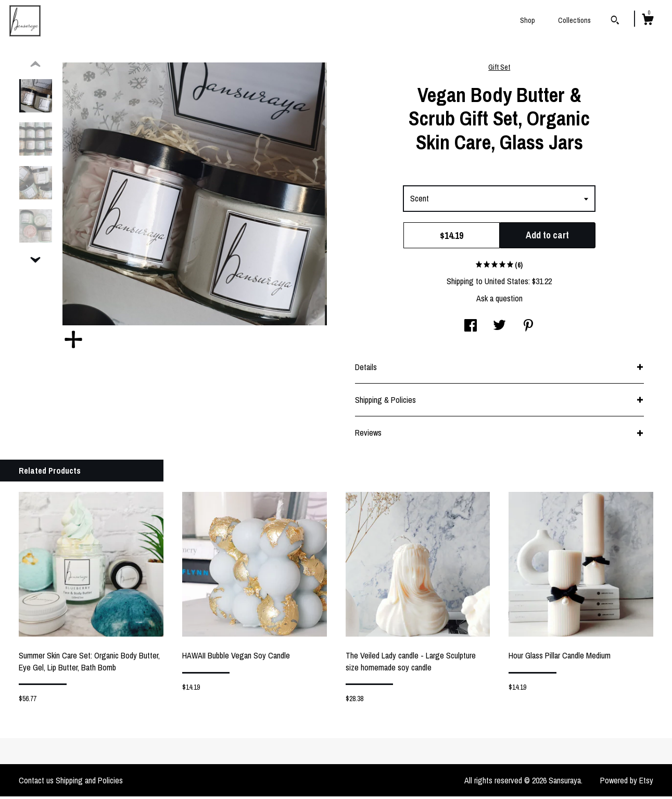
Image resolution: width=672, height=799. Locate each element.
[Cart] (648, 21)
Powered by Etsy (627, 783)
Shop (528, 20)
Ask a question (499, 301)
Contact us (36, 783)
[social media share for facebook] (471, 329)
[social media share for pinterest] (528, 329)
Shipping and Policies (89, 783)
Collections (574, 20)
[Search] (615, 21)
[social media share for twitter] (499, 329)
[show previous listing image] (35, 67)
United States (506, 284)
